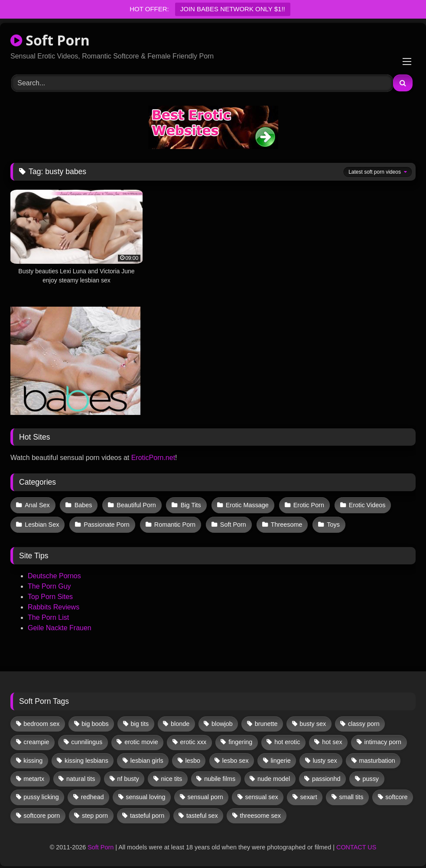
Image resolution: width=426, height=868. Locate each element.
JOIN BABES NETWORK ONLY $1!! (233, 9)
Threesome (284, 523)
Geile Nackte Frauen (60, 625)
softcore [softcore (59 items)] (396, 794)
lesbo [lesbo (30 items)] (193, 758)
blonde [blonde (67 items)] (180, 721)
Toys (330, 523)
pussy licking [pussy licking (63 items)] (41, 794)
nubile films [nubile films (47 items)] (220, 776)
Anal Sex (37, 505)
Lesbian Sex (42, 523)
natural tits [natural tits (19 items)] (81, 776)
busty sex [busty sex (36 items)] (313, 721)
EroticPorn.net (153, 458)
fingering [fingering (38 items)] (240, 740)
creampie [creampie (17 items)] (36, 740)
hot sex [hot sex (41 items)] (332, 740)
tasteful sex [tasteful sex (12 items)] (202, 813)
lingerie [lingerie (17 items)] (280, 758)
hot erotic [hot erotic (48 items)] (287, 740)
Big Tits (188, 505)
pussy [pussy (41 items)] (371, 776)
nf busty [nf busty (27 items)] (128, 776)
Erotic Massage (244, 505)
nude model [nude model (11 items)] (274, 776)
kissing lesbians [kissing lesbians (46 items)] (86, 758)
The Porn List (48, 615)
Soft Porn (50, 40)
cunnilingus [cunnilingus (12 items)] (87, 740)
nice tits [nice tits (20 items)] (172, 776)
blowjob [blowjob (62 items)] (222, 721)
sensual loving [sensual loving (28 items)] (145, 794)
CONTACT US (356, 845)
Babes (83, 505)
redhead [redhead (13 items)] (93, 794)
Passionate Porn (106, 523)
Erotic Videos (363, 505)
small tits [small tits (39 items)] (351, 794)
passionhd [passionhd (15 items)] (326, 776)
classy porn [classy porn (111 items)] (364, 721)
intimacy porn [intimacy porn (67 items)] (383, 740)
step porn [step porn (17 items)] (95, 813)
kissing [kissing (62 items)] (33, 758)
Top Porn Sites (50, 594)
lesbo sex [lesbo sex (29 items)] (236, 758)
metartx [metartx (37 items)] (34, 776)
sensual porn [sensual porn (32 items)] (205, 794)
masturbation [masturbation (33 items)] (377, 758)
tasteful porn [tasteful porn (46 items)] (147, 813)
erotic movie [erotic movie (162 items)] (141, 740)
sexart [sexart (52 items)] (308, 794)
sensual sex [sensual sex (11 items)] (262, 794)
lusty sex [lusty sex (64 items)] (325, 758)
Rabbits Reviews (54, 604)
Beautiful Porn (135, 505)
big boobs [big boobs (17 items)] (95, 721)
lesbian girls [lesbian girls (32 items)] (147, 758)
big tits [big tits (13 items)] (140, 721)
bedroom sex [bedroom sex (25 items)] (41, 721)
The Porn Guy (49, 584)
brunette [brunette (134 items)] (266, 721)
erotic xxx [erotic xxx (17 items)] (193, 740)
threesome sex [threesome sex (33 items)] (260, 813)
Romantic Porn (173, 523)
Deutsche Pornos (54, 573)
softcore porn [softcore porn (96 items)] (42, 813)
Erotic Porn (305, 505)
